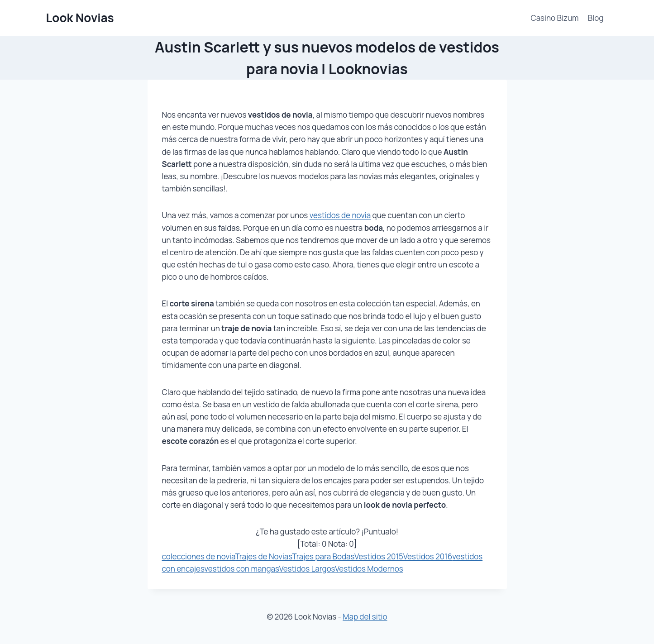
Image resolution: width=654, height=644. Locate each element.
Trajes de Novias (263, 556)
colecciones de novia (199, 556)
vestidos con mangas (242, 569)
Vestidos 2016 (428, 556)
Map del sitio (365, 617)
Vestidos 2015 (379, 556)
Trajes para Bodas (323, 556)
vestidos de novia (340, 215)
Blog (596, 18)
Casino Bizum (555, 18)
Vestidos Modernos (369, 569)
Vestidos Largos (307, 569)
